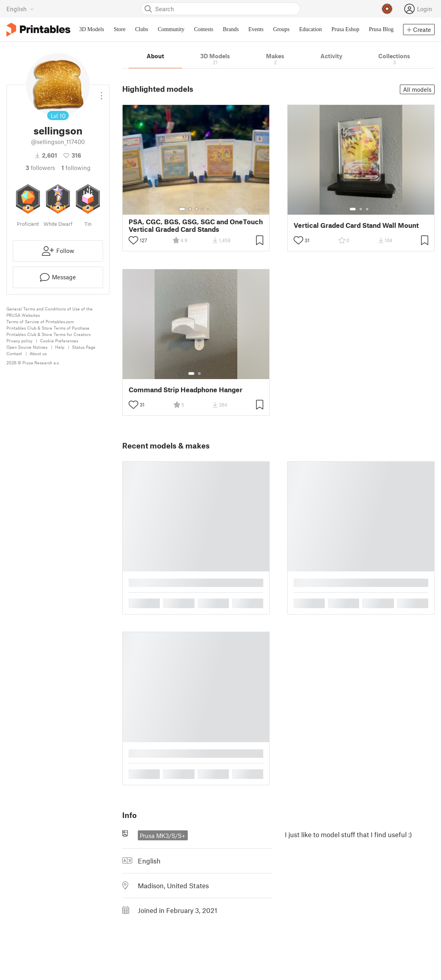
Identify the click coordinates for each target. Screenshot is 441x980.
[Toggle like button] (133, 240)
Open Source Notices (27, 347)
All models (417, 89)
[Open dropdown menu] (101, 93)
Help (60, 347)
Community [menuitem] (171, 29)
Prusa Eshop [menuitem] (346, 29)
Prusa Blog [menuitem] (381, 29)
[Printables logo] (38, 30)
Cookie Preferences (59, 341)
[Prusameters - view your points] (387, 9)
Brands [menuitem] (231, 29)
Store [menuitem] (120, 29)
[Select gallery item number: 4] (203, 209)
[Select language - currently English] (20, 9)
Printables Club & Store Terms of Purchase (48, 328)
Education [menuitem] (311, 29)
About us (38, 353)
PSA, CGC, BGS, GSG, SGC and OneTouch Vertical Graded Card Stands (196, 225)
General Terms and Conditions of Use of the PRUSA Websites (50, 312)
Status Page (84, 347)
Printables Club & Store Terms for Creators (49, 334)
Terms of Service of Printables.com (40, 321)
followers (40, 168)
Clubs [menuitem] (142, 29)
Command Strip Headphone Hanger (186, 390)
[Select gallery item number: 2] (190, 209)
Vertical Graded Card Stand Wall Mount (356, 225)
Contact (14, 353)
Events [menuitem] (256, 29)
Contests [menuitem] (204, 29)
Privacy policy (19, 341)
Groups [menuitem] (281, 29)
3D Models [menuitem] (92, 29)
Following (76, 168)
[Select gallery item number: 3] (197, 209)
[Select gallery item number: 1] (182, 209)
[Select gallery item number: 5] (209, 209)
